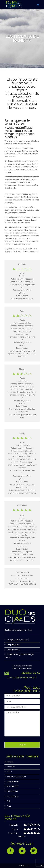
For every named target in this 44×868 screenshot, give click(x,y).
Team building (12, 786)
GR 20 (9, 772)
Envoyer (22, 745)
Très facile (14, 825)
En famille (11, 767)
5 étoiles (10, 762)
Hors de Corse (12, 796)
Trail (8, 801)
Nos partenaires (13, 645)
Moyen (15, 829)
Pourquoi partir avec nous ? (18, 640)
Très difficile (13, 833)
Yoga (9, 806)
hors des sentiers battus (16, 777)
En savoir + (22, 837)
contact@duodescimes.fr (22, 678)
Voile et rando (12, 791)
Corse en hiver (12, 781)
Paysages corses (13, 650)
